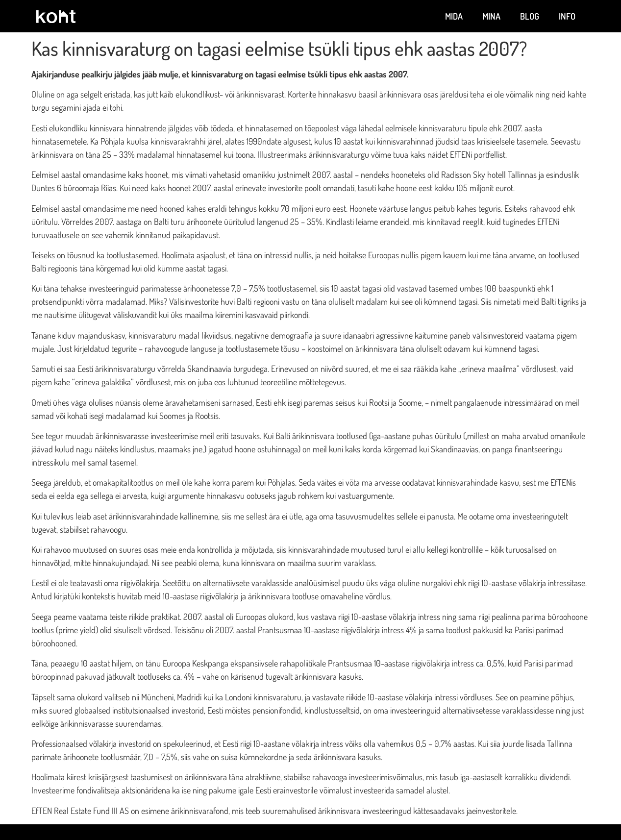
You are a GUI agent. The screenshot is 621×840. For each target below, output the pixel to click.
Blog (530, 16)
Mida (454, 16)
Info (567, 16)
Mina (491, 16)
